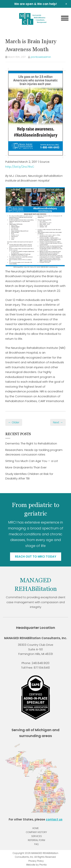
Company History (36, 832)
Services (37, 836)
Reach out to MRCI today (36, 557)
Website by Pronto (36, 865)
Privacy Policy (36, 861)
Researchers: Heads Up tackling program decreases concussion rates (34, 452)
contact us (54, 819)
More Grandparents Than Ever (26, 467)
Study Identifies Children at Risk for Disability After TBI (29, 476)
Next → (58, 422)
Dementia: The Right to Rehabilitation (31, 443)
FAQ (36, 844)
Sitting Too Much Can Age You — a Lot (32, 461)
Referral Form (36, 840)
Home (35, 828)
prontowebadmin (41, 57)
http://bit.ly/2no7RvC (20, 167)
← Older (14, 422)
